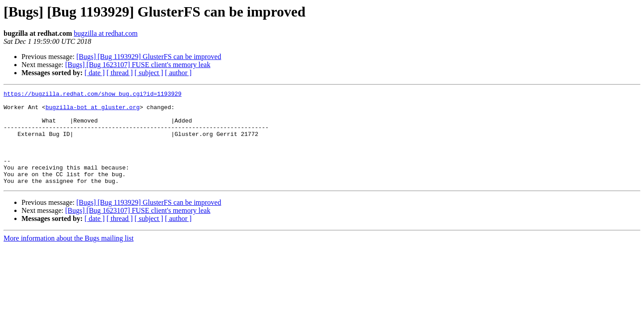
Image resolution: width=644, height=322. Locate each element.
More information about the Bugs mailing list (69, 257)
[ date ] (95, 73)
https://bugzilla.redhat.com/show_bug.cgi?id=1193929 (93, 95)
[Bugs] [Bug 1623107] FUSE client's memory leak (138, 65)
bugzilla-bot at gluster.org (93, 111)
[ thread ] (120, 73)
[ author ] (178, 73)
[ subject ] (149, 73)
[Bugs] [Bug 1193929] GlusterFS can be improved (149, 57)
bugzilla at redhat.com (106, 33)
